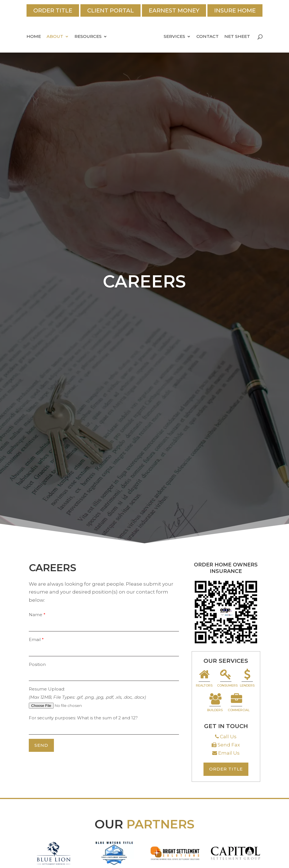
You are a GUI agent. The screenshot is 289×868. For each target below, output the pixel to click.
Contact (208, 37)
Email (35, 639)
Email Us (229, 753)
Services (174, 37)
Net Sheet (237, 37)
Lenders (247, 679)
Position (37, 664)
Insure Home (235, 10)
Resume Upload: (47, 689)
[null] (41, 745)
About (55, 37)
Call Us (228, 737)
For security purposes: (53, 718)
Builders (215, 703)
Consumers (226, 679)
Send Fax (229, 745)
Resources (88, 37)
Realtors (204, 679)
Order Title (53, 10)
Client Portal (110, 10)
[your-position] (104, 675)
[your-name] (104, 625)
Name (36, 615)
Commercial (237, 703)
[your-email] (104, 650)
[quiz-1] (104, 728)
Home (34, 37)
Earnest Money (174, 10)
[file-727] (72, 706)
